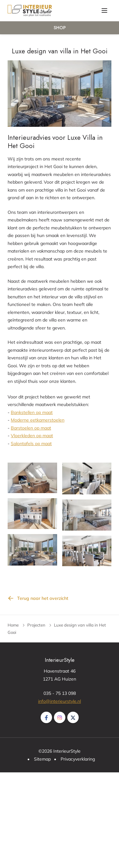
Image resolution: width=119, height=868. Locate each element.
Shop (60, 28)
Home (13, 625)
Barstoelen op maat (31, 428)
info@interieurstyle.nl (60, 701)
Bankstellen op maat (32, 412)
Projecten (36, 625)
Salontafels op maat (31, 444)
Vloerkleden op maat (32, 436)
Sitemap (42, 759)
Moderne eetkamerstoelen (38, 420)
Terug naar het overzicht (43, 598)
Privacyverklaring (78, 759)
